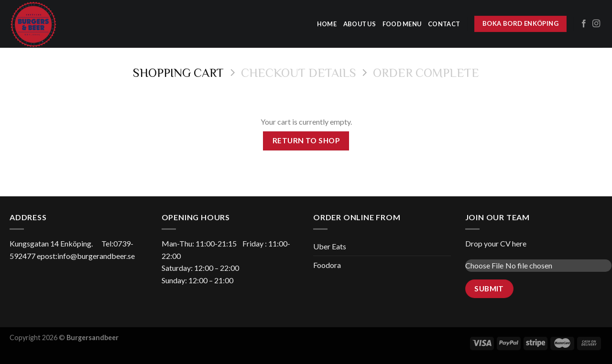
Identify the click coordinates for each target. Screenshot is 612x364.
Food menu (402, 24)
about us (360, 24)
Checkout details (299, 72)
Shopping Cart (178, 72)
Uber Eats (330, 246)
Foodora (327, 265)
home (327, 24)
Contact (444, 24)
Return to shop (306, 140)
